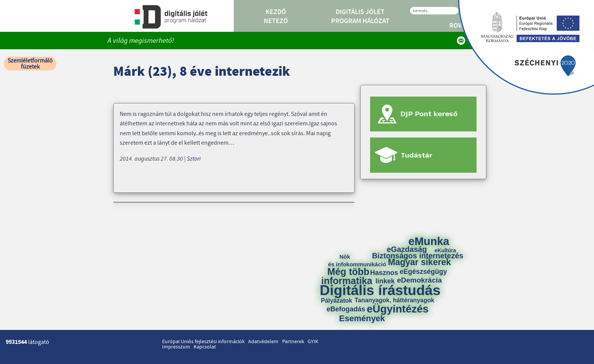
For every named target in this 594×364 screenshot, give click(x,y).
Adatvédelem (263, 342)
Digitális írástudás (380, 290)
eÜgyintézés (398, 309)
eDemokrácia (419, 280)
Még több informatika (347, 276)
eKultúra (445, 250)
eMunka (429, 241)
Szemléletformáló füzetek (30, 64)
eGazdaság (407, 249)
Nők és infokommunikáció (357, 260)
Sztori (194, 159)
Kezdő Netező (276, 17)
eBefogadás (346, 309)
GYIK (313, 342)
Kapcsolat (205, 347)
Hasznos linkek (387, 277)
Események (362, 319)
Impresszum (176, 347)
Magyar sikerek (419, 262)
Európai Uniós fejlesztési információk (203, 342)
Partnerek (293, 342)
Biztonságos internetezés (418, 256)
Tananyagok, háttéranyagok (394, 300)
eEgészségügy (423, 272)
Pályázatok (337, 301)
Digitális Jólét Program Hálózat (360, 17)
